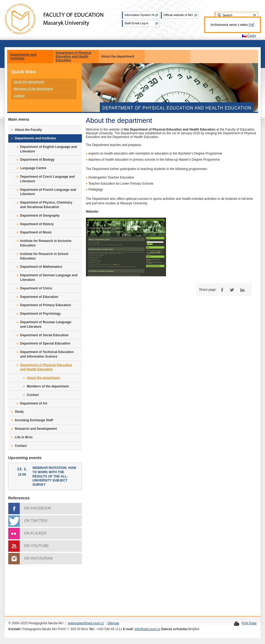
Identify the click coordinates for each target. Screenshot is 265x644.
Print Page (249, 623)
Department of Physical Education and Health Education (74, 56)
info (137, 629)
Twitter (232, 290)
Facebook (221, 290)
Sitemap (113, 623)
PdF (252, 25)
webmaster (76, 623)
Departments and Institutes (23, 56)
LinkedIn (242, 290)
